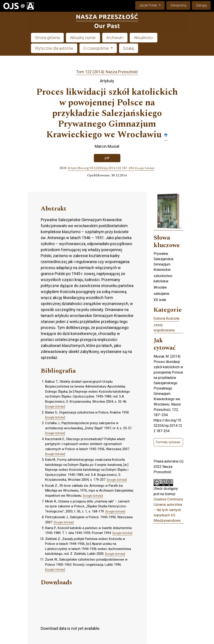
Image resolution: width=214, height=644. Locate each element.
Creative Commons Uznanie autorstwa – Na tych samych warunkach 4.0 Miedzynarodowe (168, 510)
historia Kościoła (166, 318)
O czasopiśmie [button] (97, 48)
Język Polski (152, 5)
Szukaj (129, 48)
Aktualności (144, 38)
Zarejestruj (178, 5)
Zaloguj (201, 5)
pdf (107, 158)
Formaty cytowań (168, 442)
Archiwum (115, 38)
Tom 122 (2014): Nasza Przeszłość (107, 72)
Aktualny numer (83, 38)
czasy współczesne (164, 328)
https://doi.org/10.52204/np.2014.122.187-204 (101, 168)
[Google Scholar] (145, 168)
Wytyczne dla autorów (54, 48)
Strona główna (47, 38)
